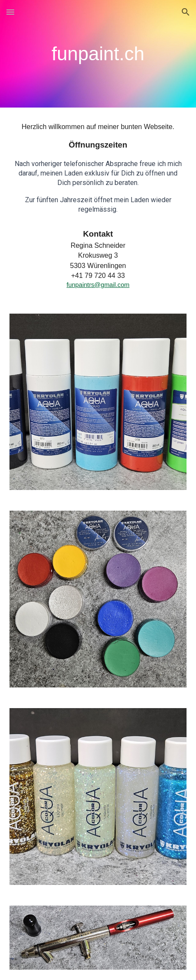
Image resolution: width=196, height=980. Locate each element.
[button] (10, 12)
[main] (98, 54)
